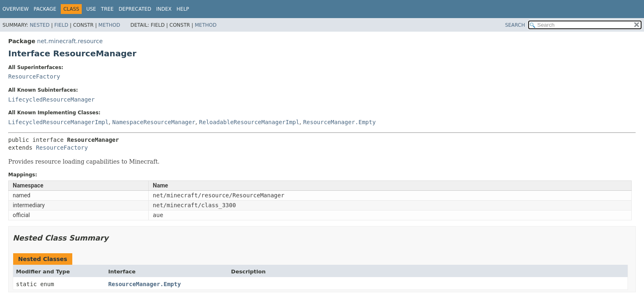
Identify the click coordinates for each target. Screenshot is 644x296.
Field (61, 25)
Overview (16, 9)
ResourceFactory (34, 76)
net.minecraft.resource (70, 41)
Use (91, 9)
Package (45, 9)
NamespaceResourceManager (154, 122)
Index (164, 9)
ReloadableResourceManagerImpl (249, 122)
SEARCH (515, 25)
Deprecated (135, 9)
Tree (107, 9)
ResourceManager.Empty (339, 122)
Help (183, 9)
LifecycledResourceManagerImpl (58, 122)
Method (109, 25)
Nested (39, 25)
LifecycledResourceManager (52, 99)
